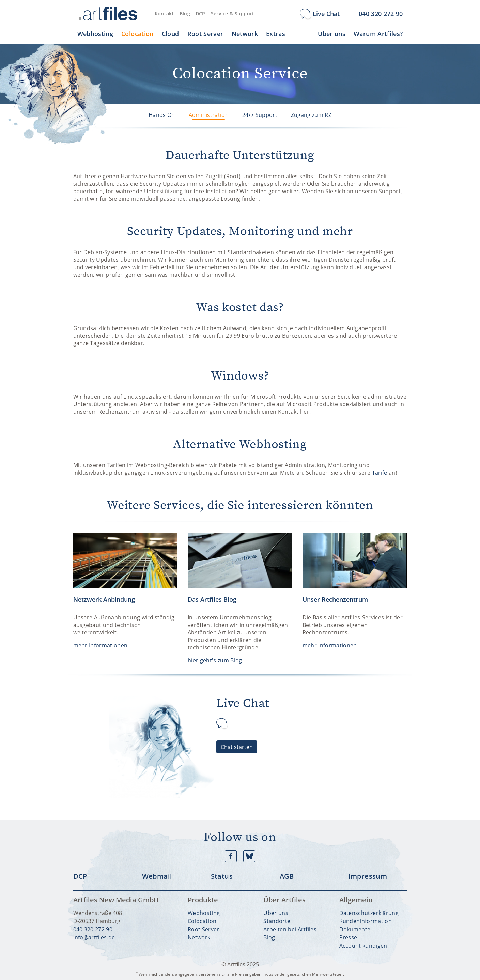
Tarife (380, 473)
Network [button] (245, 34)
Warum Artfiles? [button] (378, 34)
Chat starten (237, 747)
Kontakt (164, 13)
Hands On (162, 115)
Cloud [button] (171, 34)
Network (199, 937)
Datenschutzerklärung (369, 913)
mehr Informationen (100, 645)
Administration (209, 115)
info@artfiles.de (94, 937)
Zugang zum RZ (311, 115)
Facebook (231, 856)
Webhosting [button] (95, 34)
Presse (348, 937)
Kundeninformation (366, 921)
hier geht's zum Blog (215, 660)
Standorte (277, 921)
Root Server (204, 929)
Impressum (368, 877)
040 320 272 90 (93, 929)
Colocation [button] (137, 34)
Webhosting (204, 913)
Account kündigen (363, 946)
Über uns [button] (332, 34)
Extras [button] (276, 34)
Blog (185, 13)
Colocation (202, 921)
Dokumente (355, 929)
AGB (287, 877)
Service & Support (233, 13)
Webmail (157, 877)
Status (222, 877)
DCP (200, 13)
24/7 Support (260, 115)
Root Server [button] (205, 34)
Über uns (276, 913)
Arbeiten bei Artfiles (290, 929)
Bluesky (249, 856)
